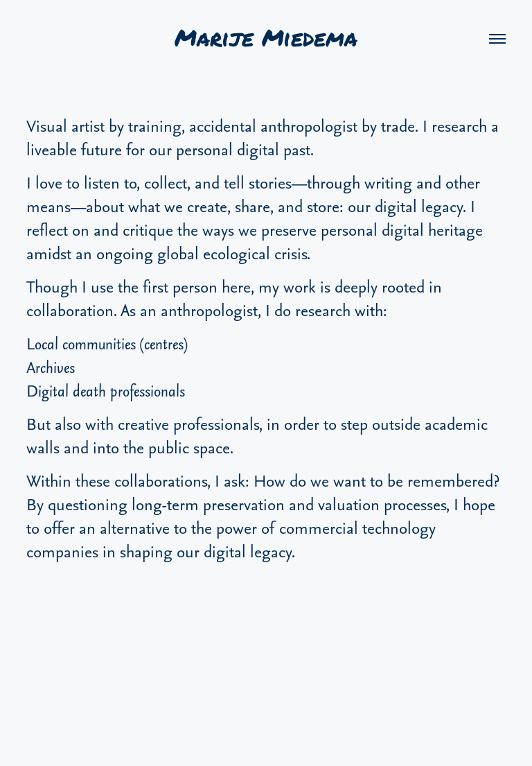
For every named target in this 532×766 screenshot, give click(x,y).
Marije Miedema (266, 38)
